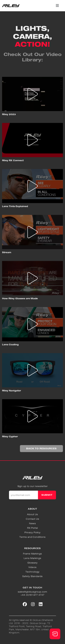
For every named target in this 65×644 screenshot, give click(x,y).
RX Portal (33, 528)
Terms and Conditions (32, 537)
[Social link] (25, 604)
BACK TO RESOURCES (41, 448)
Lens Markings (32, 558)
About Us (33, 514)
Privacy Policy (32, 532)
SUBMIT (47, 495)
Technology (32, 572)
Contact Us (32, 519)
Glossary (33, 563)
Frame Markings (32, 554)
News (33, 523)
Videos (32, 567)
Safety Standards (32, 576)
